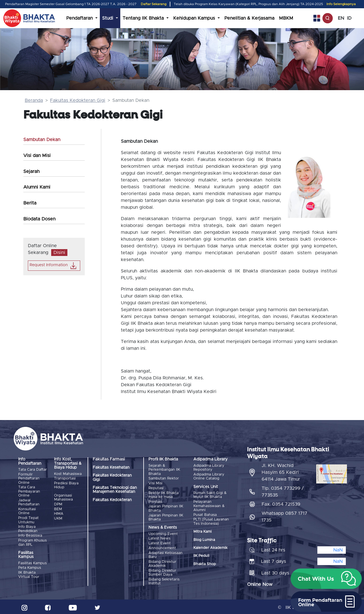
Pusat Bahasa (205, 515)
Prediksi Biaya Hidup (66, 485)
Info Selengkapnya (341, 4)
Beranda (34, 100)
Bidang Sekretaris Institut (164, 580)
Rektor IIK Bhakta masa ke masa (164, 494)
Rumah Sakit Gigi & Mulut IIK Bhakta (210, 495)
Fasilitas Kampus (32, 562)
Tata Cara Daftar (33, 470)
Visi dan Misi (37, 156)
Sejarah (31, 171)
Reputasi (156, 488)
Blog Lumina (204, 539)
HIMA (59, 513)
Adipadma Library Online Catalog (209, 476)
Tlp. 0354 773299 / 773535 (283, 490)
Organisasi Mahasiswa (63, 497)
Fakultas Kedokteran (112, 500)
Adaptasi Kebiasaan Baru (166, 554)
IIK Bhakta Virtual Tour (29, 574)
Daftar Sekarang (154, 4)
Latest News (159, 538)
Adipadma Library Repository (209, 468)
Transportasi (65, 478)
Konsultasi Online (27, 511)
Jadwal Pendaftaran (29, 502)
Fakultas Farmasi (109, 459)
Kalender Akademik (210, 548)
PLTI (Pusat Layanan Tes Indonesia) (211, 521)
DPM (58, 504)
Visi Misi (155, 483)
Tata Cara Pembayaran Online (29, 491)
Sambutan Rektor (164, 478)
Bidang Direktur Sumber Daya (162, 571)
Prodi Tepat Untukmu (28, 519)
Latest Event (160, 542)
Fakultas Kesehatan (111, 468)
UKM (58, 518)
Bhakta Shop (205, 564)
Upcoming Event (163, 533)
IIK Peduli (201, 556)
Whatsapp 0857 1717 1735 (285, 515)
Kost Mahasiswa (68, 474)
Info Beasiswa (30, 535)
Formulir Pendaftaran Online (29, 479)
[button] (326, 579)
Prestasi (155, 501)
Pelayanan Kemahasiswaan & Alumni (209, 506)
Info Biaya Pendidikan (28, 528)
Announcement (162, 547)
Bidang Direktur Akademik (162, 563)
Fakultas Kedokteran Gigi (78, 100)
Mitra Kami (202, 531)
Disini (59, 253)
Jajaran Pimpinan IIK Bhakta (166, 508)
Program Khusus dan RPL (32, 542)
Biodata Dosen (39, 219)
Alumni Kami (37, 187)
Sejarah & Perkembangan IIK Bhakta (164, 470)
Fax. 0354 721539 (281, 503)
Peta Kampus (30, 567)
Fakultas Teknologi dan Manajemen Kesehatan (115, 490)
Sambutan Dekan (42, 140)
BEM (58, 509)
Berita (30, 203)
